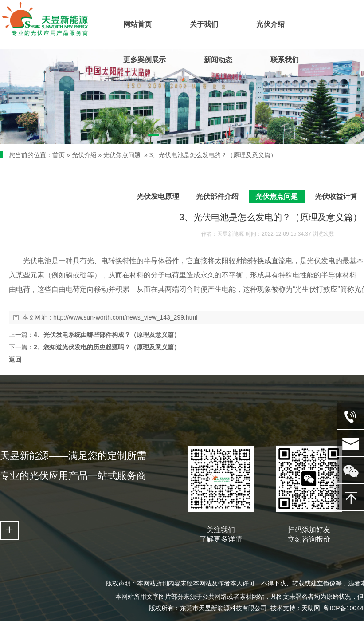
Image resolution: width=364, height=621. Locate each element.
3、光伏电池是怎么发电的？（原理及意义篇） (213, 155)
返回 (15, 360)
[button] (153, 136)
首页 (59, 155)
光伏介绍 (84, 155)
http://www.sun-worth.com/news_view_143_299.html (125, 317)
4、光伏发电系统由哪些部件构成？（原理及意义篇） (107, 335)
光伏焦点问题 (122, 155)
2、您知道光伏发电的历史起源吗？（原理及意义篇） (107, 347)
